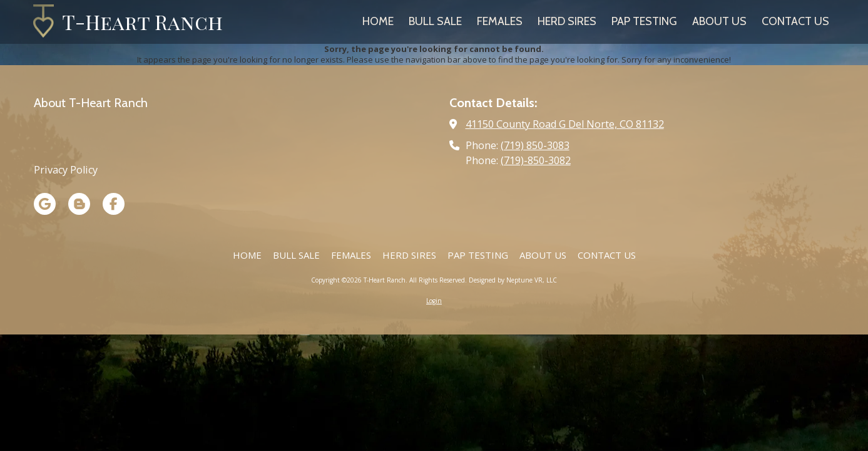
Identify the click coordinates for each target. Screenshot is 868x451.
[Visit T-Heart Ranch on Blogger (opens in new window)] (79, 204)
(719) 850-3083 (535, 145)
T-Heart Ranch (142, 22)
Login (434, 301)
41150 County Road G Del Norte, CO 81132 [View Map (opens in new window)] (565, 124)
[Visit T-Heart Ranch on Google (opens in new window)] (45, 204)
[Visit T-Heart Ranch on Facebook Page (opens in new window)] (114, 204)
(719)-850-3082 (536, 160)
